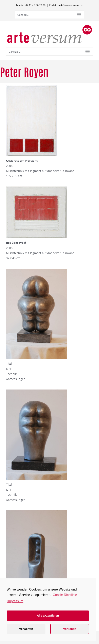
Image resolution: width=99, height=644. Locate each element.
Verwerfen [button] (26, 629)
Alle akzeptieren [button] (48, 616)
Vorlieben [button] (70, 629)
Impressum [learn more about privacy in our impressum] (15, 601)
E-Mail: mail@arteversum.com (66, 5)
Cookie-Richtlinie (65, 595)
